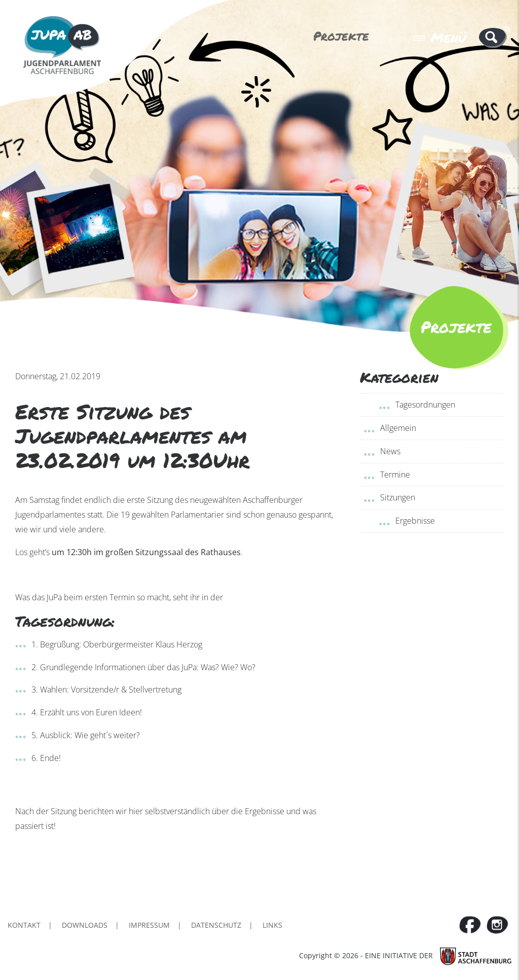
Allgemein (398, 428)
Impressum (149, 925)
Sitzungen (398, 497)
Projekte (341, 36)
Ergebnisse (415, 521)
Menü (439, 38)
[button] (493, 37)
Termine (395, 475)
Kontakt (24, 925)
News (390, 451)
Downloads (85, 925)
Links (272, 925)
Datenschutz (216, 925)
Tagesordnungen (425, 405)
